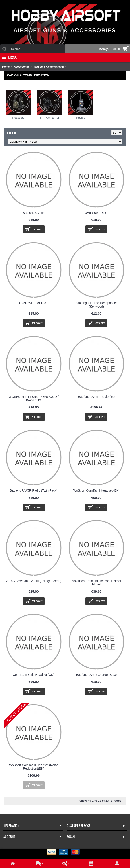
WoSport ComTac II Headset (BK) (96, 490)
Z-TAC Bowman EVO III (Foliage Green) (34, 581)
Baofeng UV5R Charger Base (96, 675)
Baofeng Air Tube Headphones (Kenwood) (96, 305)
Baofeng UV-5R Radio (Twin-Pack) (34, 490)
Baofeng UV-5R (34, 213)
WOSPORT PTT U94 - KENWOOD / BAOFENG (34, 398)
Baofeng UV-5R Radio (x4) (96, 397)
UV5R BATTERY (96, 213)
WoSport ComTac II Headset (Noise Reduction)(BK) (34, 767)
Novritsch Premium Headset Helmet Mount (96, 583)
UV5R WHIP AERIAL (34, 303)
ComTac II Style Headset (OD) (34, 675)
